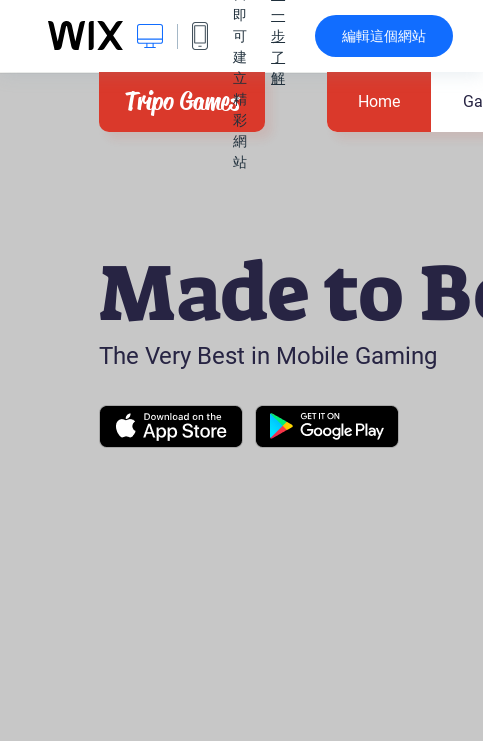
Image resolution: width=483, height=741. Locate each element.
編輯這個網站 (384, 36)
